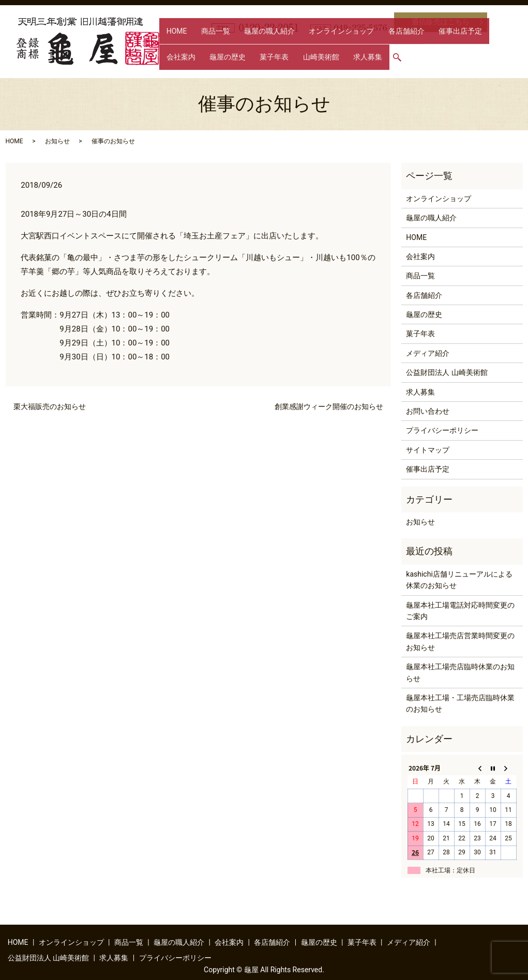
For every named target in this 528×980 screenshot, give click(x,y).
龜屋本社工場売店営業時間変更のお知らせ (460, 641)
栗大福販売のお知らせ (50, 406)
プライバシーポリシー (442, 430)
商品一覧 (202, 45)
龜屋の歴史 (491, 45)
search (283, 62)
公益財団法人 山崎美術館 (447, 372)
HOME (172, 45)
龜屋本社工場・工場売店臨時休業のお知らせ (460, 703)
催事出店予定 (411, 45)
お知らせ (57, 141)
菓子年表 (176, 62)
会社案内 (453, 45)
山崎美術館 (214, 62)
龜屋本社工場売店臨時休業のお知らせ (460, 672)
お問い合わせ (428, 411)
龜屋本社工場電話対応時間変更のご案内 (460, 611)
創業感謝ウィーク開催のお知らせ (329, 406)
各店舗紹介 (366, 45)
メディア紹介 (428, 353)
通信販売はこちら (441, 22)
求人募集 (252, 62)
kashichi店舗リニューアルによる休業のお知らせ (459, 580)
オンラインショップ (310, 45)
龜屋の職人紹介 (247, 45)
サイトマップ (428, 450)
